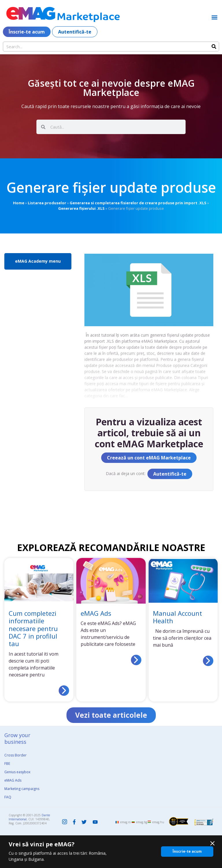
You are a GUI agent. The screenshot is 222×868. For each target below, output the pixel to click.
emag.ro (125, 822)
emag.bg (142, 822)
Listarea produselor (47, 203)
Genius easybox (17, 772)
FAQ (8, 797)
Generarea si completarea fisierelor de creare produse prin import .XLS (138, 203)
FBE (7, 764)
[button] (214, 17)
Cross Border (15, 755)
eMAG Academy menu (38, 261)
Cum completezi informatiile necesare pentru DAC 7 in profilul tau (33, 628)
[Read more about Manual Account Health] (208, 661)
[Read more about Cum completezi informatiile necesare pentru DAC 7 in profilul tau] (64, 691)
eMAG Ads (96, 613)
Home (19, 203)
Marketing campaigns (22, 789)
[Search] (214, 47)
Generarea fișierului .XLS (81, 208)
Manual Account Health (177, 617)
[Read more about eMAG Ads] (136, 660)
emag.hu (158, 822)
